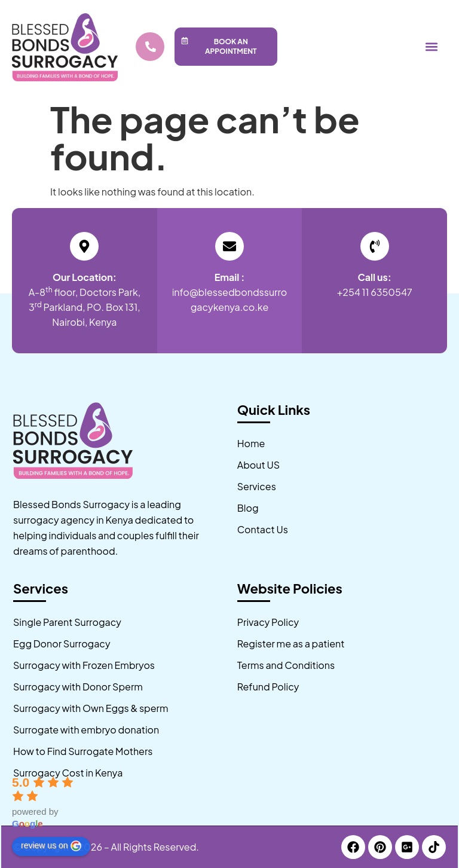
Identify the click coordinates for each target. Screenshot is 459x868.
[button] (431, 46)
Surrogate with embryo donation (86, 730)
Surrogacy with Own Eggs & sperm (91, 708)
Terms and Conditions (286, 665)
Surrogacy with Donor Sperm (78, 687)
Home (251, 443)
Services (257, 486)
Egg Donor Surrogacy (62, 644)
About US (258, 465)
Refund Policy (268, 687)
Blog (248, 508)
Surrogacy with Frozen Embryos (84, 665)
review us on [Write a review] (51, 846)
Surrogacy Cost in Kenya (68, 773)
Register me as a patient (291, 644)
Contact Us (263, 529)
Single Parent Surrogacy (67, 622)
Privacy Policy (268, 622)
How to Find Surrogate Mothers (83, 751)
